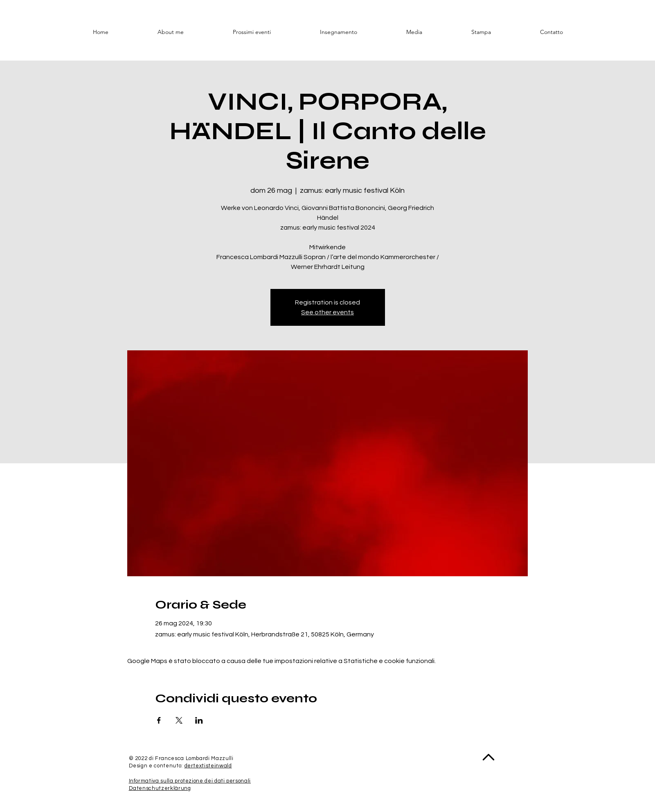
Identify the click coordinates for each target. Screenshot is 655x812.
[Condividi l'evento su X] (179, 720)
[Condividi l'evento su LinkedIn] (199, 720)
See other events (327, 312)
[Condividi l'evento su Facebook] (159, 720)
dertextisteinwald (208, 766)
